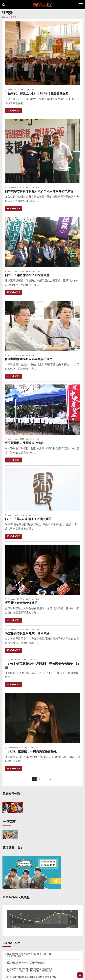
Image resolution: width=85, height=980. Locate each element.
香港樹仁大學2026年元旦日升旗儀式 (26, 963)
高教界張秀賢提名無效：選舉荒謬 (27, 633)
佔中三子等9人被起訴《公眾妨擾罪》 (29, 519)
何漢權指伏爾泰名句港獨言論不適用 (29, 359)
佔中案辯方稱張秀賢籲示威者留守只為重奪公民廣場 (39, 191)
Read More (13, 111)
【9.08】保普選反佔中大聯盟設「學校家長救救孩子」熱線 (42, 666)
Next (46, 779)
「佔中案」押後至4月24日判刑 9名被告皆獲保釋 (37, 93)
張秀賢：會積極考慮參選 (21, 603)
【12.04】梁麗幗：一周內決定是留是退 (31, 751)
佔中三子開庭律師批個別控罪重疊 (27, 275)
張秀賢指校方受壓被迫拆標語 (24, 443)
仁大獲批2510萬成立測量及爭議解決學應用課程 (32, 977)
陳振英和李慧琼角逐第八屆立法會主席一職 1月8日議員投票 (29, 955)
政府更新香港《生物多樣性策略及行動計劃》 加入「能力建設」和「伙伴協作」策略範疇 (30, 970)
